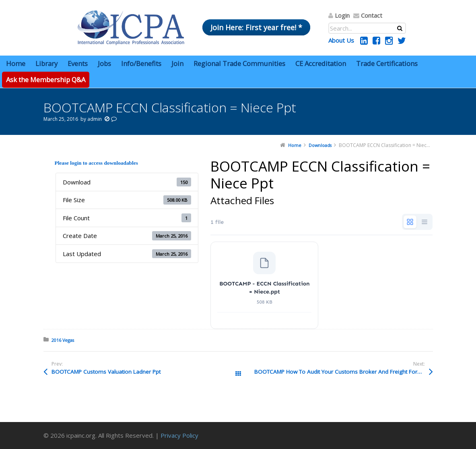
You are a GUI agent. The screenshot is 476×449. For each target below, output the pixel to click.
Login (342, 15)
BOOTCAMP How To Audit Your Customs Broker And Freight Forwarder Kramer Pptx (344, 372)
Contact (372, 15)
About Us (341, 40)
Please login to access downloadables (96, 163)
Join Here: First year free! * (256, 27)
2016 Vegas (63, 340)
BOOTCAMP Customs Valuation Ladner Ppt (106, 372)
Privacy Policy (179, 435)
